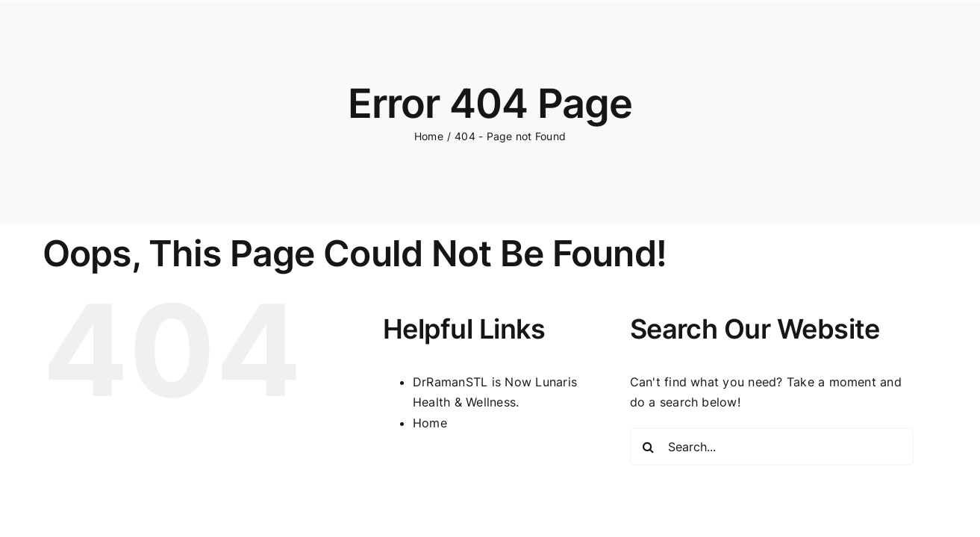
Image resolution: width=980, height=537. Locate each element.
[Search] (649, 447)
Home (430, 423)
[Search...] (772, 447)
